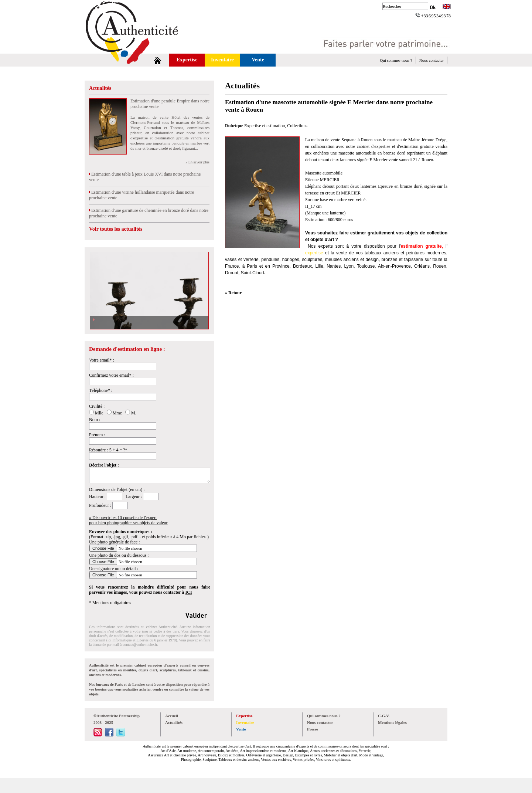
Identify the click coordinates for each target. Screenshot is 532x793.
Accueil (172, 716)
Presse (313, 729)
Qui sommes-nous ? (396, 60)
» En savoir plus (197, 162)
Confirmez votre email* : (111, 375)
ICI (189, 592)
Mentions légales (392, 722)
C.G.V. (384, 716)
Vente (258, 60)
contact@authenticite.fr (140, 645)
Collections (297, 126)
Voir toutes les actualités (116, 229)
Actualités (100, 88)
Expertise (187, 60)
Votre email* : (102, 360)
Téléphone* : (101, 390)
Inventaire (222, 60)
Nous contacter (432, 60)
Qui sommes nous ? (324, 716)
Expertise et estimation (265, 126)
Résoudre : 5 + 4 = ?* (108, 450)
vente (342, 253)
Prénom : (97, 435)
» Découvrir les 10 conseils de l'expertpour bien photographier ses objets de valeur (128, 520)
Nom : (95, 420)
